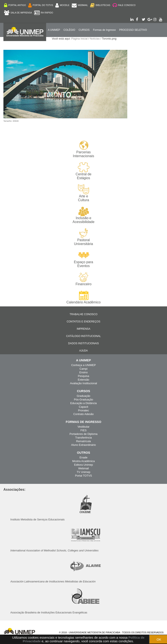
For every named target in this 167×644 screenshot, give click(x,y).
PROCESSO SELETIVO (133, 30)
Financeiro (84, 279)
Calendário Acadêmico (83, 297)
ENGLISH (45, 43)
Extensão (83, 380)
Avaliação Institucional (83, 383)
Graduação (83, 396)
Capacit (83, 407)
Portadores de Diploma (84, 434)
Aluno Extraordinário (83, 445)
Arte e (83, 193)
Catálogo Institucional (84, 336)
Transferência (83, 438)
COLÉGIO (69, 30)
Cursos (84, 30)
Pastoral (83, 237)
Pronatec (83, 410)
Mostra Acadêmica (83, 461)
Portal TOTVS (83, 476)
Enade (83, 457)
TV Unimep (83, 472)
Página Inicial (79, 39)
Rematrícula (84, 441)
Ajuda (83, 351)
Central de (83, 171)
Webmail (83, 468)
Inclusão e (83, 215)
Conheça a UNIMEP (83, 365)
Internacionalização (20, 43)
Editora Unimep (83, 465)
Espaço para (83, 259)
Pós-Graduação (83, 400)
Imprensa (83, 329)
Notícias (95, 39)
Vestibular (83, 427)
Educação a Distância (83, 403)
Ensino (83, 372)
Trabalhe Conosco (83, 314)
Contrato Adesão (83, 414)
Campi (84, 369)
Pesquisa (84, 376)
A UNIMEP (54, 30)
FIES (83, 430)
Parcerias (83, 149)
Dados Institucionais (83, 343)
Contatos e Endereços (83, 322)
